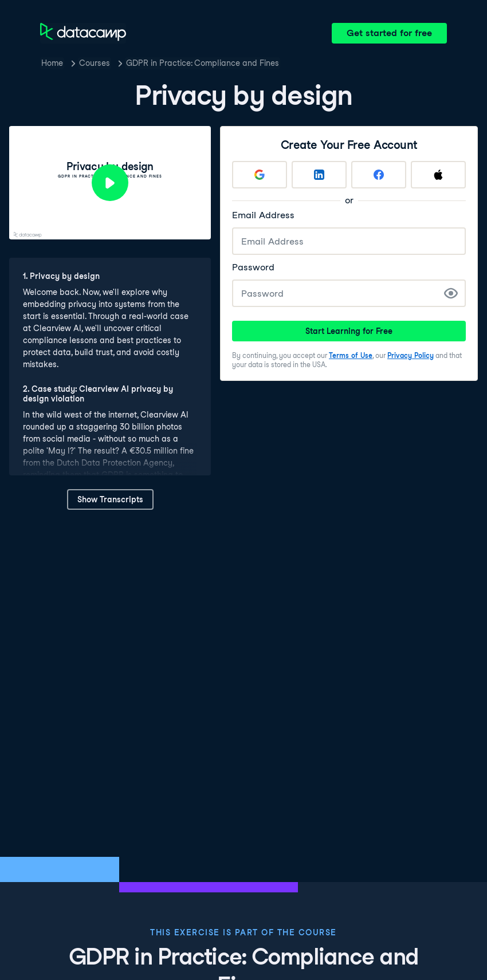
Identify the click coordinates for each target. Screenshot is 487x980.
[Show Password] (451, 293)
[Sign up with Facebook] (379, 175)
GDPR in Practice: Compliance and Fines (203, 63)
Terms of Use (351, 355)
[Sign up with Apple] (438, 175)
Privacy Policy (411, 355)
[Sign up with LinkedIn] (319, 175)
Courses (95, 63)
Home (52, 63)
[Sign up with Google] (260, 175)
